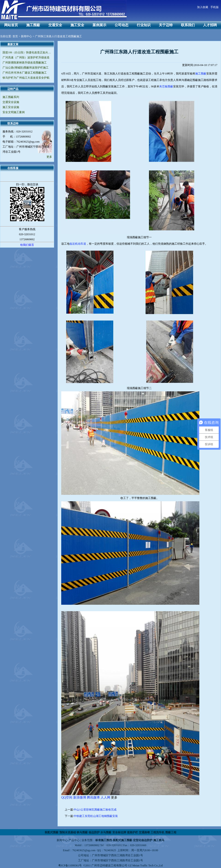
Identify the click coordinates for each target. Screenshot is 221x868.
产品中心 (74, 840)
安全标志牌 (119, 832)
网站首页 (11, 25)
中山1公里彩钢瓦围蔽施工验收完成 (95, 810)
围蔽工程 (171, 832)
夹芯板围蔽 (166, 86)
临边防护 (94, 832)
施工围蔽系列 (11, 97)
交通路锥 (144, 832)
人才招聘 (210, 25)
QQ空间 (67, 798)
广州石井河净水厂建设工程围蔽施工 (25, 73)
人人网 (105, 798)
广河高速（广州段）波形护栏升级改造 (26, 57)
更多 (49, 157)
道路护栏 (132, 832)
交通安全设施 (11, 102)
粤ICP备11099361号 (70, 865)
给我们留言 (27, 245)
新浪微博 (80, 798)
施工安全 (77, 25)
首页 (15, 36)
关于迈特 (166, 25)
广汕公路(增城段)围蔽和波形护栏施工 (26, 68)
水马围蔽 (106, 832)
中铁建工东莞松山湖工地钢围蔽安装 (96, 816)
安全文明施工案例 (14, 112)
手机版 (215, 7)
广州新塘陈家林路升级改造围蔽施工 (25, 63)
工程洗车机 (157, 832)
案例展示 (99, 25)
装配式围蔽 (52, 832)
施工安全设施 (11, 107)
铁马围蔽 (82, 832)
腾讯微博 (93, 798)
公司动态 (122, 25)
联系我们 (188, 25)
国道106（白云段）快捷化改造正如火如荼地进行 (27, 52)
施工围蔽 (33, 25)
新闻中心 (26, 36)
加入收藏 (203, 7)
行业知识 (144, 25)
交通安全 (55, 25)
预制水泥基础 (68, 832)
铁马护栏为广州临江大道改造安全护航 (26, 78)
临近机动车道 (78, 244)
